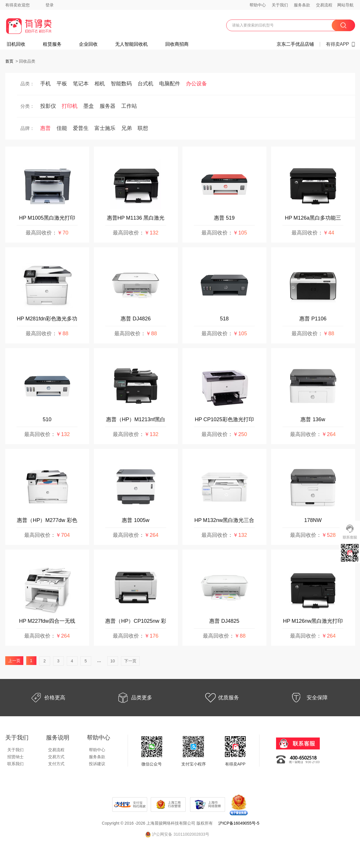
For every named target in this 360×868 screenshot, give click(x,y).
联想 (143, 128)
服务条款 (302, 5)
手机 (45, 84)
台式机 (145, 84)
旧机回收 (16, 44)
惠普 (45, 128)
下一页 (130, 661)
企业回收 (88, 44)
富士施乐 (105, 128)
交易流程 (324, 5)
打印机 (70, 106)
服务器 (108, 106)
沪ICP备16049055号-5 (239, 823)
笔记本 (81, 84)
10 (113, 661)
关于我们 (280, 5)
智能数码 (121, 84)
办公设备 (196, 84)
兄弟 (127, 128)
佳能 (62, 128)
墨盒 (89, 106)
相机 (100, 84)
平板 (62, 84)
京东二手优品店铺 (295, 44)
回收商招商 (177, 44)
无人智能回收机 (131, 44)
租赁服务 (52, 44)
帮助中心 (258, 5)
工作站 (129, 106)
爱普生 (81, 128)
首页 (9, 61)
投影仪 (48, 106)
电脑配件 (170, 84)
